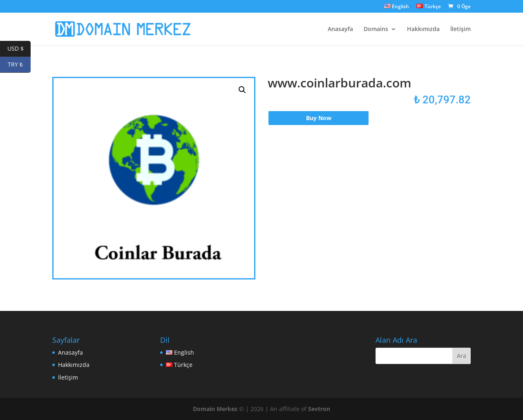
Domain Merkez (215, 409)
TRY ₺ (19, 65)
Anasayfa (340, 29)
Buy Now (319, 118)
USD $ (19, 49)
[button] (242, 90)
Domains (376, 29)
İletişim (460, 29)
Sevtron (319, 409)
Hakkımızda (423, 29)
